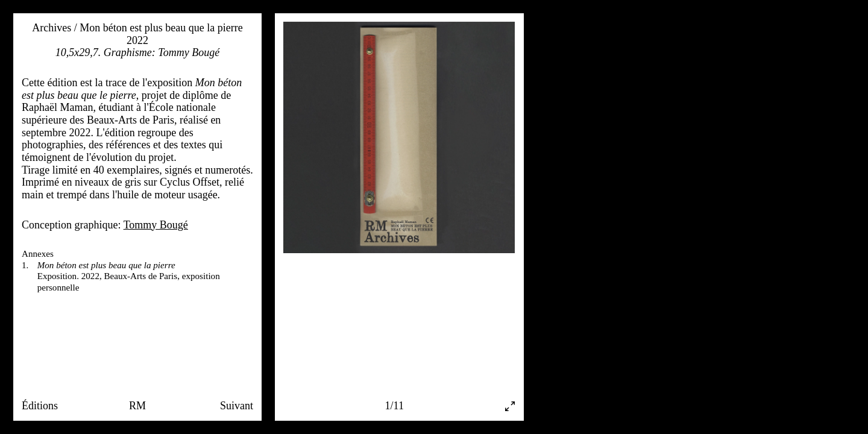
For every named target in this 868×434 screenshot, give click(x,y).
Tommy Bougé (156, 225)
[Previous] (341, 202)
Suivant (237, 406)
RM (137, 406)
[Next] (457, 202)
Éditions (40, 406)
